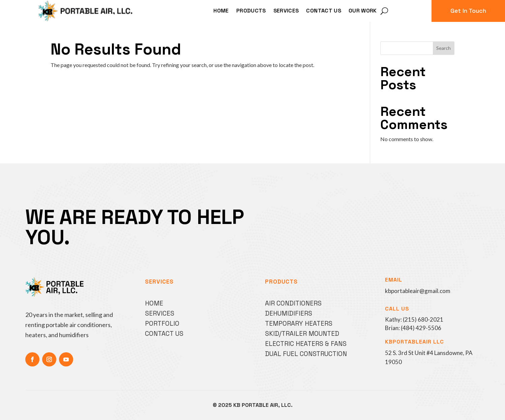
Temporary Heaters (299, 324)
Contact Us (324, 11)
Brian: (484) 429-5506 (413, 328)
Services (286, 11)
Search (443, 48)
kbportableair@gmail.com (418, 291)
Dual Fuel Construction (306, 354)
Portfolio (162, 324)
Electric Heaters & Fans (306, 344)
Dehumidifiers (289, 313)
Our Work (363, 11)
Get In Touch (468, 11)
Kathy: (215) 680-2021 (414, 319)
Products (251, 11)
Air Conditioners (293, 303)
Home (221, 11)
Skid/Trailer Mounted (302, 334)
